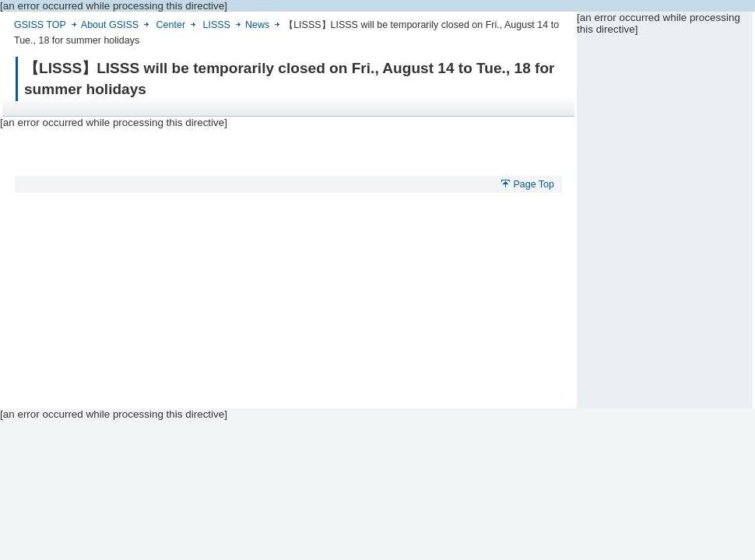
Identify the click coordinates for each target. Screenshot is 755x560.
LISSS (217, 25)
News (257, 25)
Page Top (534, 184)
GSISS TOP (40, 25)
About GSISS (110, 25)
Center (171, 25)
